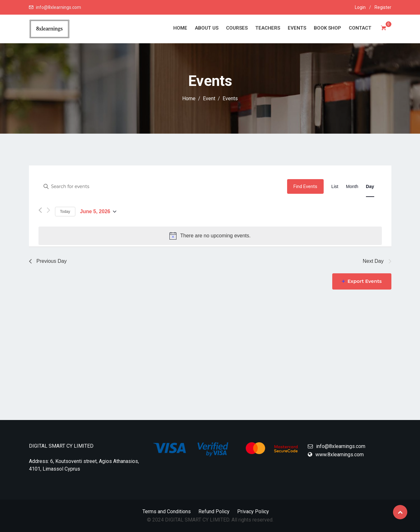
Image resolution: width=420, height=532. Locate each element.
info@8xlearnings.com (59, 7)
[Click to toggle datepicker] (98, 212)
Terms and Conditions (167, 511)
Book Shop (327, 28)
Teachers (268, 28)
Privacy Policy (253, 511)
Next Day (377, 261)
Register (383, 7)
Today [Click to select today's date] (65, 212)
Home (180, 28)
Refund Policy (214, 511)
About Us (207, 28)
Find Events (305, 186)
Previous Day (48, 261)
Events (297, 28)
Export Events (362, 281)
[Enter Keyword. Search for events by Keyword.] (163, 187)
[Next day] (48, 211)
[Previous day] (40, 211)
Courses (237, 28)
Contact (360, 28)
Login (360, 7)
